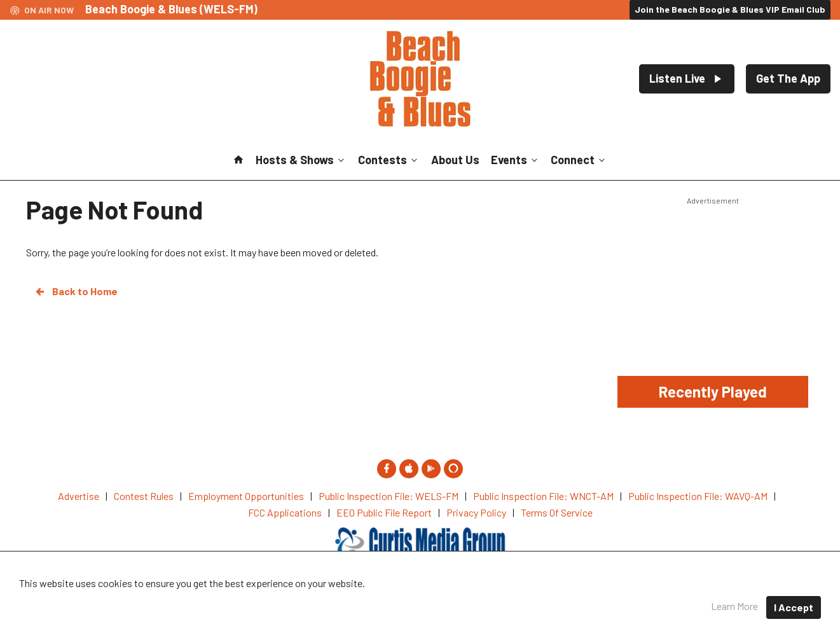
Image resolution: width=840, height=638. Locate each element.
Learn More (734, 606)
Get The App (788, 78)
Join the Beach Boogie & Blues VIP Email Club (730, 9)
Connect (579, 160)
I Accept (794, 607)
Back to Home (76, 291)
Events (515, 160)
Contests (389, 160)
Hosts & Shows (301, 160)
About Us (455, 160)
